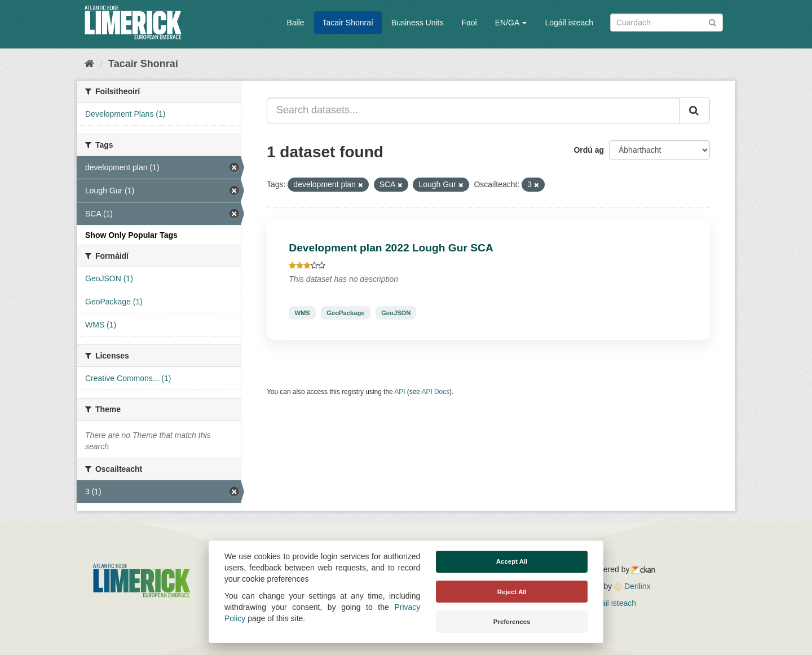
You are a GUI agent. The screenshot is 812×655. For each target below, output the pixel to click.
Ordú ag (589, 150)
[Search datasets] (667, 23)
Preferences (512, 622)
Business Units (418, 23)
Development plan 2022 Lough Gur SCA (391, 248)
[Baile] (89, 64)
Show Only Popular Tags (131, 235)
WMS (302, 313)
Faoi (469, 23)
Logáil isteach (569, 23)
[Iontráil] (712, 22)
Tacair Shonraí (348, 23)
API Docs (436, 392)
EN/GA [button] (511, 23)
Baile (295, 23)
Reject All (512, 592)
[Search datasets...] (473, 110)
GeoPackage (345, 313)
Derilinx (632, 586)
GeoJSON (396, 313)
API (400, 392)
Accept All (512, 561)
